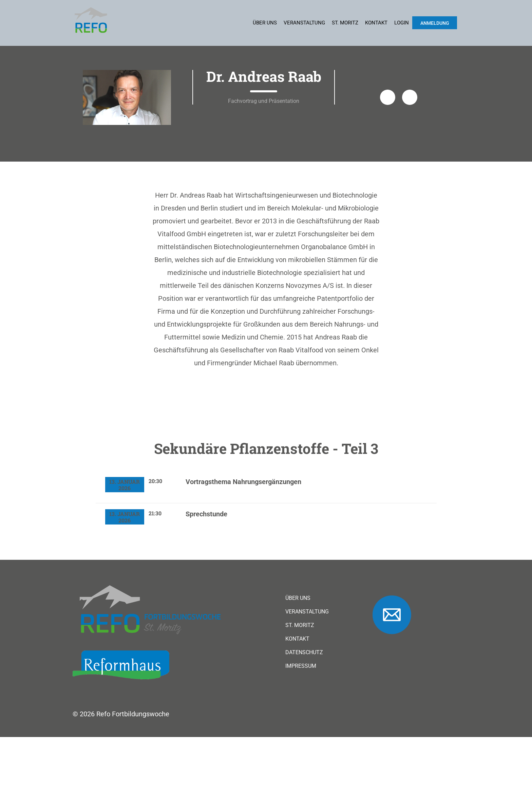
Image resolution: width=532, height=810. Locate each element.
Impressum (301, 739)
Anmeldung (435, 23)
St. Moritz (345, 23)
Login (402, 23)
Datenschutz (304, 725)
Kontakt (376, 23)
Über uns (265, 23)
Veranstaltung (304, 23)
